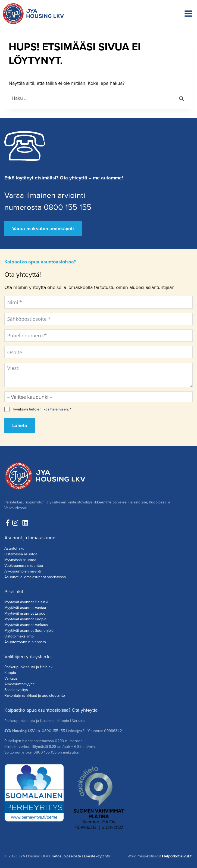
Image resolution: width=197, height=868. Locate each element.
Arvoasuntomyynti (19, 684)
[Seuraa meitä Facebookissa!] (8, 523)
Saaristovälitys (16, 690)
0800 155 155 (53, 731)
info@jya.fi (76, 731)
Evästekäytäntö (97, 856)
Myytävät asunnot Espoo (25, 613)
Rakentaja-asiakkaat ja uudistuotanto (35, 696)
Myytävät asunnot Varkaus (26, 625)
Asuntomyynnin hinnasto (25, 642)
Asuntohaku (14, 548)
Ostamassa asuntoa (21, 554)
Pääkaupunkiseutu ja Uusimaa (29, 721)
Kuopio (10, 673)
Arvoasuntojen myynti (23, 571)
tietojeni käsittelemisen (49, 409)
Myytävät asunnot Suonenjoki (29, 631)
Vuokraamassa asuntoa (24, 566)
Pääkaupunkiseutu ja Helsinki (29, 667)
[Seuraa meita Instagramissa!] (17, 523)
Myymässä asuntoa (20, 560)
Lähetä (20, 425)
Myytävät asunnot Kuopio (25, 619)
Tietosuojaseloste (66, 856)
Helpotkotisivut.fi (177, 856)
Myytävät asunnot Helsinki (26, 602)
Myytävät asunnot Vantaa (25, 608)
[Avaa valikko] (188, 14)
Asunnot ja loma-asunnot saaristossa (35, 577)
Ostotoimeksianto (19, 636)
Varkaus (11, 678)
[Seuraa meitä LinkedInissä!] (25, 523)
